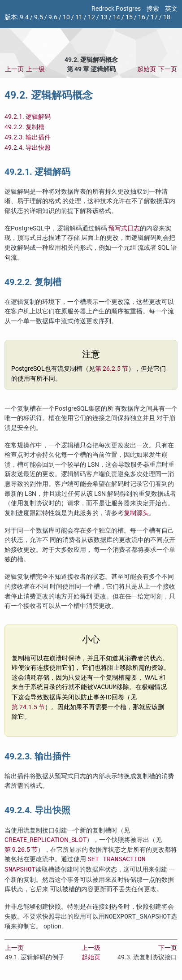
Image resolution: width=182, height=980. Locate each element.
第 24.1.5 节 (28, 707)
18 (167, 17)
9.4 (24, 17)
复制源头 (136, 513)
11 (79, 17)
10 (66, 17)
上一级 (35, 69)
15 (129, 17)
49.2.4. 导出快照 (28, 148)
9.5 (39, 17)
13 (104, 17)
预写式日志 (124, 228)
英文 (171, 9)
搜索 (153, 9)
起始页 (147, 69)
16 (142, 17)
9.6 (53, 17)
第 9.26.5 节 (21, 850)
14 (117, 17)
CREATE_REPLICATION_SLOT (45, 840)
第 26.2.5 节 (112, 369)
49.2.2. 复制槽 (24, 127)
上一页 (14, 69)
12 (91, 17)
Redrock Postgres (116, 9)
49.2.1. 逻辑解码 (28, 117)
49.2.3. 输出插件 (28, 137)
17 (154, 17)
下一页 (168, 69)
